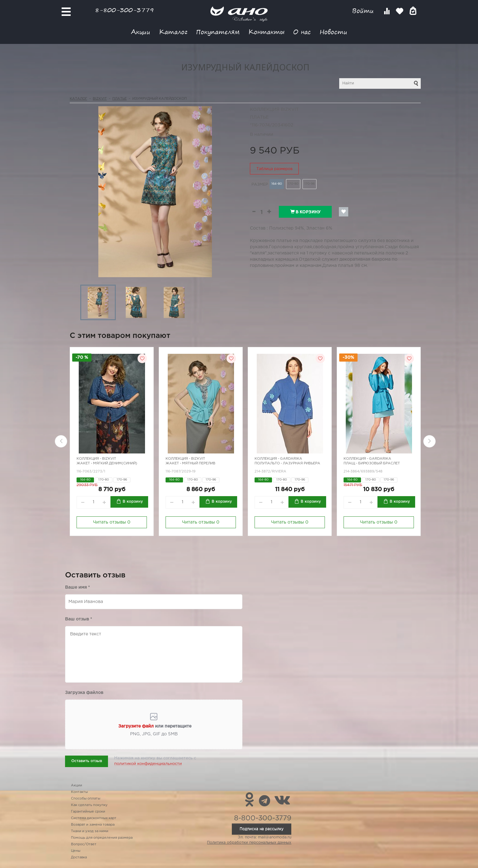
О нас (302, 32)
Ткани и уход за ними (90, 831)
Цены (76, 851)
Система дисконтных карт (94, 818)
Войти (364, 11)
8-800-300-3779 (124, 10)
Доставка (79, 857)
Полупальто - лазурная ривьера (287, 463)
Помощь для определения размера (102, 838)
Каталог (173, 32)
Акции (141, 32)
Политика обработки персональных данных (249, 843)
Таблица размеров (274, 169)
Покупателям (218, 32)
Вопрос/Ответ (84, 844)
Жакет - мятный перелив (190, 463)
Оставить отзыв (87, 761)
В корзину (305, 212)
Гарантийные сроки (88, 812)
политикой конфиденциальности (148, 764)
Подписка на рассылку (262, 829)
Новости (333, 32)
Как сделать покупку (89, 805)
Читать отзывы (112, 522)
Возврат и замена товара (93, 825)
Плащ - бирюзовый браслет (372, 463)
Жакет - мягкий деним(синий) (107, 463)
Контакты (266, 32)
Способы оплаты (86, 799)
